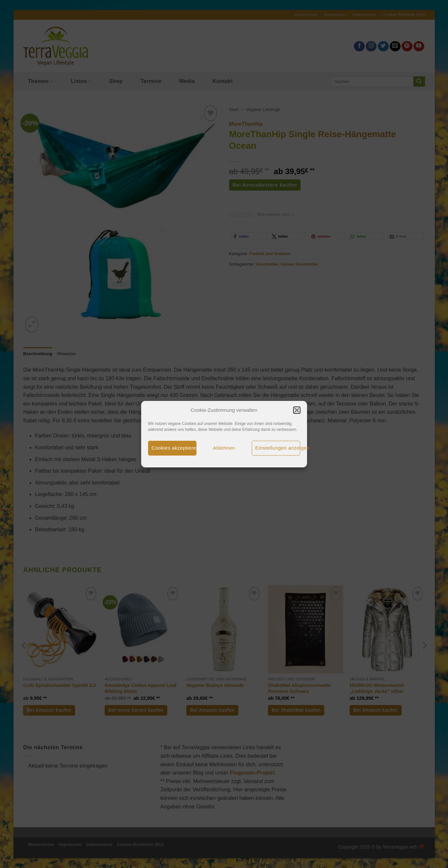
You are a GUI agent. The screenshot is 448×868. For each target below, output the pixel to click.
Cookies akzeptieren (174, 448)
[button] (297, 410)
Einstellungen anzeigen (278, 448)
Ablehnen (224, 448)
